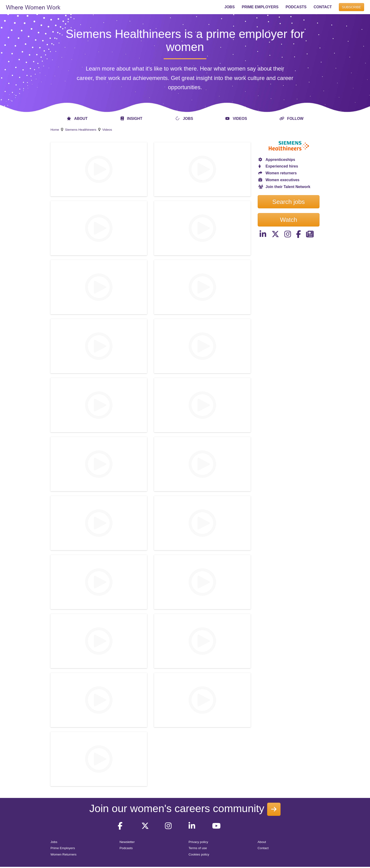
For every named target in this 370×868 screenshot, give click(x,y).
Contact (263, 848)
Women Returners (63, 854)
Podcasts (126, 848)
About (262, 842)
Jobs (54, 842)
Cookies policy (199, 854)
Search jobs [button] (288, 202)
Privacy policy (198, 842)
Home (55, 130)
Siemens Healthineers (81, 130)
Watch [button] (288, 220)
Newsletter (127, 842)
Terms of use (198, 848)
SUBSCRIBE (351, 7)
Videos (107, 130)
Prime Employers (63, 848)
